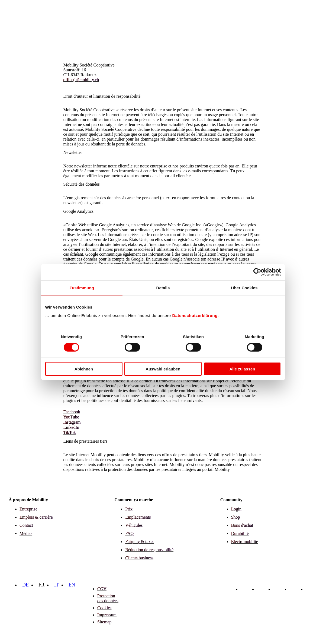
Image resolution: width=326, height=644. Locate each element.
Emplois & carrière (36, 517)
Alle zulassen (242, 369)
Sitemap (104, 622)
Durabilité (240, 533)
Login (236, 509)
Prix (129, 509)
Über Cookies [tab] (244, 288)
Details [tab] (163, 288)
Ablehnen (84, 369)
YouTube (71, 417)
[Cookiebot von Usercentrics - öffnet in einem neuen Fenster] (257, 272)
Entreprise (28, 509)
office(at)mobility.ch (81, 80)
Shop (236, 517)
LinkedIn (71, 427)
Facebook (72, 412)
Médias (26, 533)
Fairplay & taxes (140, 542)
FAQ (129, 533)
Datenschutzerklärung (195, 315)
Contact (26, 525)
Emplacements (138, 517)
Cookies (104, 608)
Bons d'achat (242, 525)
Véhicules (134, 525)
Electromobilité (245, 542)
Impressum (107, 615)
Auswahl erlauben (163, 369)
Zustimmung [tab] (82, 288)
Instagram (72, 422)
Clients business (139, 558)
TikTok (70, 432)
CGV (102, 589)
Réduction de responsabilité (149, 550)
